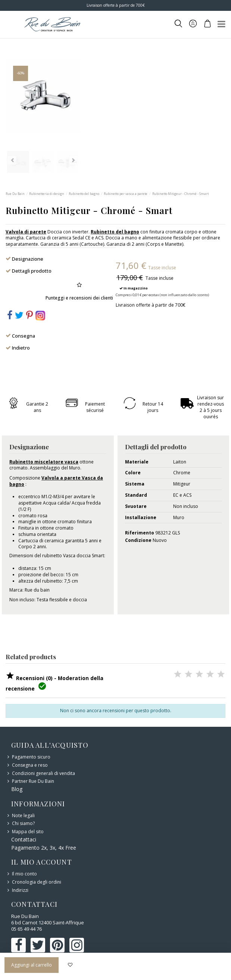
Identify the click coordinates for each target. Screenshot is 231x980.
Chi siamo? (23, 824)
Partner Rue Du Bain (33, 781)
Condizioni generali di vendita (43, 773)
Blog (17, 789)
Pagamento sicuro (31, 757)
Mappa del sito (28, 832)
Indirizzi (20, 890)
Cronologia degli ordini (37, 882)
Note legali (23, 816)
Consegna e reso (30, 765)
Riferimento (140, 533)
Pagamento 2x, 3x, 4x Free (44, 848)
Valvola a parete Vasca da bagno (56, 481)
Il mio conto (24, 874)
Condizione (138, 540)
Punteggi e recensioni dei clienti (79, 298)
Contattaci (24, 839)
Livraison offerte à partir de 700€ (116, 5)
